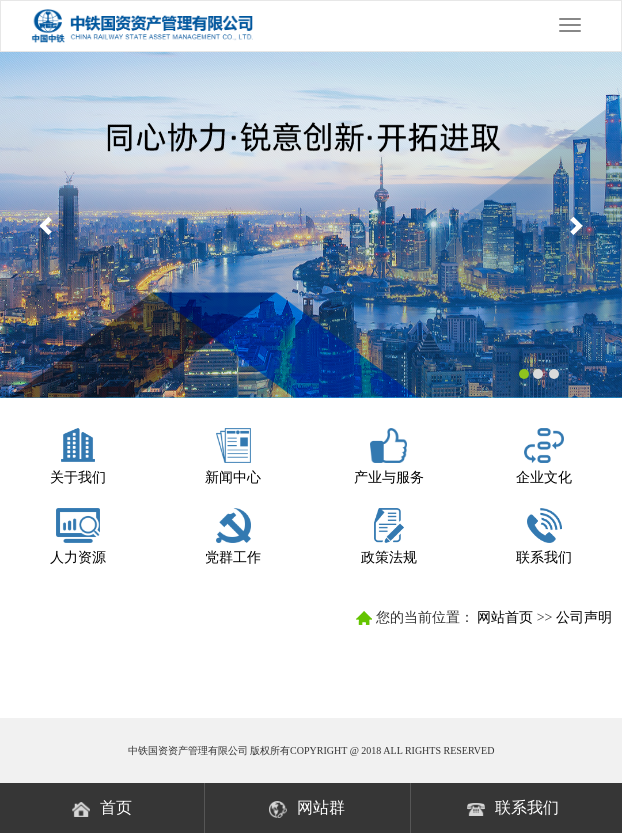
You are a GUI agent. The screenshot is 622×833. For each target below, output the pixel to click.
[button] (46, 225)
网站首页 (505, 617)
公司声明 (584, 617)
